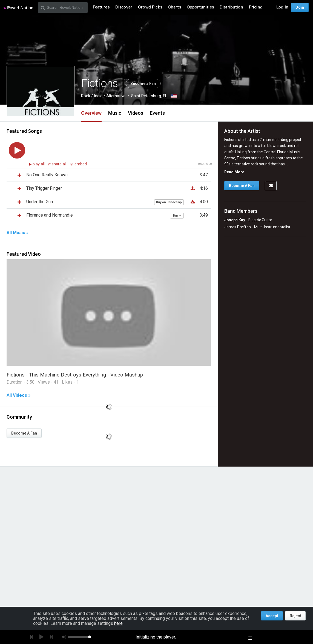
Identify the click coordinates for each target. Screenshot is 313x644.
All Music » (18, 233)
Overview (91, 113)
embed (78, 164)
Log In (282, 7)
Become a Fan (143, 84)
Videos (136, 113)
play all (39, 164)
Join (300, 7)
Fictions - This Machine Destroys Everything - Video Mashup (75, 375)
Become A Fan (24, 433)
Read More (234, 172)
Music (115, 113)
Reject (295, 616)
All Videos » (18, 395)
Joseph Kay (235, 220)
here (118, 623)
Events (157, 113)
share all (58, 164)
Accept (272, 616)
